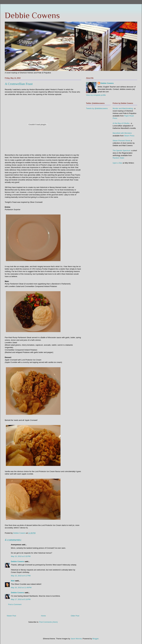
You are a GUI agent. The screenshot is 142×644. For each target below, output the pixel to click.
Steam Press (129, 136)
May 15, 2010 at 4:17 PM (21, 576)
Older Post (75, 616)
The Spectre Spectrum (122, 151)
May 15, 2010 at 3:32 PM (21, 556)
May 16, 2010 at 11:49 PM (21, 588)
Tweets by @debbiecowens (97, 108)
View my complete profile (96, 95)
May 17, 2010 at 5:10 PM (21, 599)
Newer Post (11, 616)
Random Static (118, 158)
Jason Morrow (76, 639)
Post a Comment (15, 604)
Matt (13, 581)
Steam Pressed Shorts (122, 141)
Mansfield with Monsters (122, 133)
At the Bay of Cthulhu (121, 123)
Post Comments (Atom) (48, 622)
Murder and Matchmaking (123, 108)
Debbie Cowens (32, 15)
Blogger (95, 639)
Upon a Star (117, 163)
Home (43, 616)
